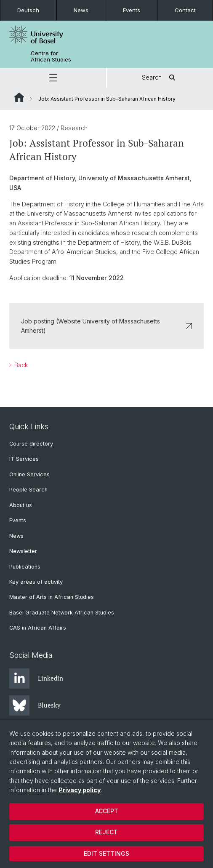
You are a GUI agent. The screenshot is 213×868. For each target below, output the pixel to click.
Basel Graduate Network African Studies (62, 613)
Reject (106, 832)
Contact (185, 10)
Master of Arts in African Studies (52, 597)
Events (132, 10)
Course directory (31, 444)
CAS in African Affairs (38, 628)
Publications (25, 567)
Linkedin (36, 678)
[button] (53, 78)
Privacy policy (80, 790)
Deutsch (28, 10)
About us (21, 505)
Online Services (29, 474)
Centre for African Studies (51, 56)
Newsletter (23, 551)
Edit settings (106, 853)
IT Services (24, 459)
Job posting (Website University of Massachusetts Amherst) (106, 325)
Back (20, 365)
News (81, 10)
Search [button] (160, 78)
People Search (28, 490)
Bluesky (35, 705)
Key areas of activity (36, 582)
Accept (107, 811)
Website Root (19, 97)
